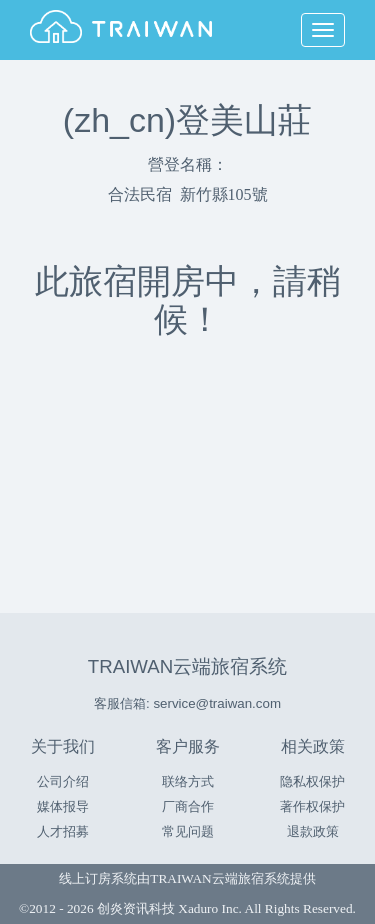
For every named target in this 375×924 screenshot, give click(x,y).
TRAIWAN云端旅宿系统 (187, 666)
